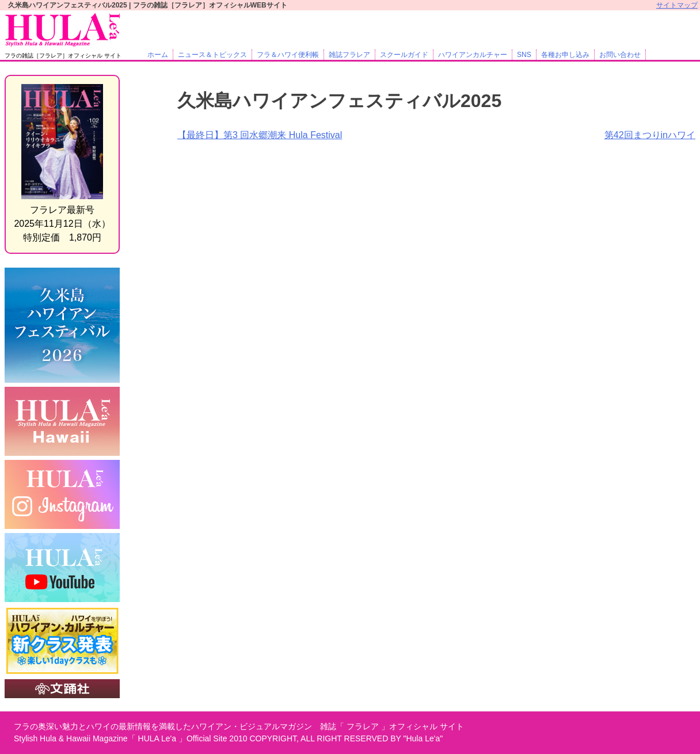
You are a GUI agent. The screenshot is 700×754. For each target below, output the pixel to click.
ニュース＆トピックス (212, 55)
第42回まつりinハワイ (650, 135)
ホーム (158, 55)
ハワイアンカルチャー (473, 55)
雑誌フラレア (349, 55)
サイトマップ (677, 5)
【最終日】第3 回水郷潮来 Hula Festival (260, 135)
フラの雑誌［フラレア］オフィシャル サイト (63, 56)
